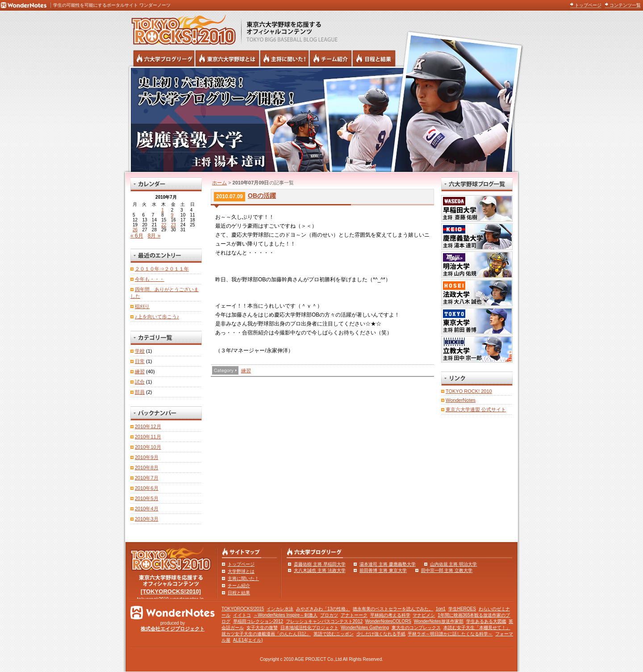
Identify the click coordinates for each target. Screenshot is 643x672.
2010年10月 (148, 447)
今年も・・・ (150, 279)
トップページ (588, 5)
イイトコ (242, 615)
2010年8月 (147, 467)
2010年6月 (147, 488)
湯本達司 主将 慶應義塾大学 (388, 564)
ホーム (219, 183)
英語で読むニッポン (334, 634)
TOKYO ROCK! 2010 (469, 391)
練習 (246, 371)
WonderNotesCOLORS (388, 621)
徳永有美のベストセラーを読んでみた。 (393, 609)
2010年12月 (148, 426)
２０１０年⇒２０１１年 (162, 269)
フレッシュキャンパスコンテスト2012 (324, 621)
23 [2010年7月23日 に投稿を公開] (173, 225)
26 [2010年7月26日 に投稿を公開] (135, 230)
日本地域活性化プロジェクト (309, 628)
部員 (140, 392)
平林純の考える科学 (390, 615)
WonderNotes (461, 400)
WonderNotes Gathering (365, 628)
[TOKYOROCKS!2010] (171, 591)
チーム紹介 (239, 586)
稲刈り (142, 306)
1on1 (441, 609)
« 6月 (137, 236)
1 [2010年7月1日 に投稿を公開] (163, 210)
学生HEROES (462, 609)
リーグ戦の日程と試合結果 (374, 58)
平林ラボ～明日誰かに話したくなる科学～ (450, 634)
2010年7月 (147, 478)
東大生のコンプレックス (416, 628)
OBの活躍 (262, 196)
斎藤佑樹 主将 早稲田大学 (320, 564)
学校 (140, 351)
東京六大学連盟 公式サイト (476, 409)
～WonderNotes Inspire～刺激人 (286, 615)
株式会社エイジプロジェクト (173, 629)
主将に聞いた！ (243, 578)
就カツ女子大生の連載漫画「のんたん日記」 (266, 634)
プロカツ (329, 615)
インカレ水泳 (280, 609)
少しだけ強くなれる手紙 (381, 634)
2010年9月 (147, 457)
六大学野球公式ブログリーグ (164, 58)
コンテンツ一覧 (625, 5)
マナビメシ (424, 615)
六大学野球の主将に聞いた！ (284, 58)
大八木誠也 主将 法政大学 (320, 570)
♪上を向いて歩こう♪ (157, 317)
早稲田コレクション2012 (258, 621)
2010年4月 (147, 509)
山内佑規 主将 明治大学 (454, 564)
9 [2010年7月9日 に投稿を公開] (172, 215)
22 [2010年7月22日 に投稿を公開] (164, 225)
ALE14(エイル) (248, 640)
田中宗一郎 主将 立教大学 (447, 570)
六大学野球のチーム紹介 (331, 58)
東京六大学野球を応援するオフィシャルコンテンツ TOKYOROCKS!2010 (181, 28)
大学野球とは (241, 571)
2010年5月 (147, 498)
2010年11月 (148, 437)
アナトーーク (354, 615)
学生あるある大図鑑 (486, 621)
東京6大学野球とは (227, 58)
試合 (140, 382)
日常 (140, 361)
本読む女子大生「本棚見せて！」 (477, 628)
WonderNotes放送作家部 (439, 621)
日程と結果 (239, 593)
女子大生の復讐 (262, 628)
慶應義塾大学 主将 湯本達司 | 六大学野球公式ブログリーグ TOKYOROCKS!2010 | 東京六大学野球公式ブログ (321, 119)
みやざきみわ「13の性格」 (323, 609)
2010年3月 (147, 519)
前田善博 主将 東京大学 (383, 570)
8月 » (154, 236)
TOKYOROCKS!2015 (243, 609)
